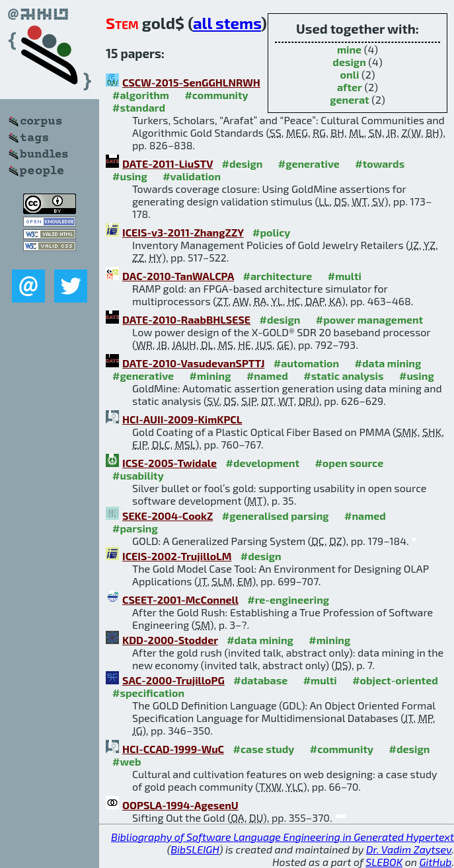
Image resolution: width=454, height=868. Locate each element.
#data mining (388, 363)
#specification (148, 693)
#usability (138, 475)
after (350, 87)
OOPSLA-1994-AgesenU (180, 805)
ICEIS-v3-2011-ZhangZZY (183, 232)
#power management (369, 319)
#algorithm (141, 95)
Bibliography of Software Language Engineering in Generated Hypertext (283, 837)
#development (263, 463)
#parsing (135, 528)
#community (216, 95)
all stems (227, 23)
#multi (345, 276)
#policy (271, 232)
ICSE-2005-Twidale (170, 463)
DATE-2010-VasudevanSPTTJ (193, 363)
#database (260, 680)
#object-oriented (395, 680)
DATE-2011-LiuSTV (168, 163)
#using (130, 176)
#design (243, 163)
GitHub (436, 862)
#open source (349, 463)
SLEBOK (384, 862)
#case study (264, 749)
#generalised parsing (276, 516)
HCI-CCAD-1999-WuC (173, 749)
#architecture (277, 276)
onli (350, 74)
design (349, 62)
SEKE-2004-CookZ (168, 516)
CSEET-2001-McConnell (180, 599)
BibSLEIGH (195, 849)
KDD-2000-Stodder (170, 640)
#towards (380, 163)
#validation (192, 176)
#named (267, 376)
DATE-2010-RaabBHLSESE (186, 319)
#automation (306, 363)
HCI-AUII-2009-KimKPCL (182, 419)
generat (349, 99)
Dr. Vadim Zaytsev (409, 849)
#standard (139, 107)
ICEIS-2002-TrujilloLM (177, 556)
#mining (210, 376)
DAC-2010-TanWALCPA (178, 276)
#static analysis (343, 376)
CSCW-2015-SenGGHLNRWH (191, 82)
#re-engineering (288, 599)
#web (127, 761)
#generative (309, 163)
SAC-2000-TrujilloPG (173, 680)
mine (349, 49)
